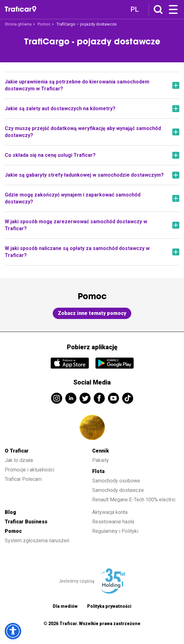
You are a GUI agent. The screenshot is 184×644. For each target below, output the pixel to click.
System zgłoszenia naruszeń (37, 541)
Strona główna (18, 24)
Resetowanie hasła (113, 522)
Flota (98, 471)
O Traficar (17, 451)
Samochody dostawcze (118, 490)
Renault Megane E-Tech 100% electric (134, 500)
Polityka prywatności (109, 606)
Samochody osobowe (116, 481)
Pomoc (44, 24)
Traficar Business (26, 522)
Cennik (101, 451)
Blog (10, 512)
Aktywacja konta (110, 512)
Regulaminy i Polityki (116, 531)
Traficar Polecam (23, 479)
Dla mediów (65, 606)
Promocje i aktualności (30, 470)
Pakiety (101, 460)
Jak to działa (19, 460)
